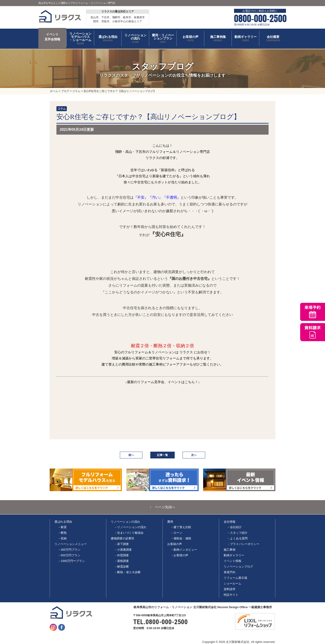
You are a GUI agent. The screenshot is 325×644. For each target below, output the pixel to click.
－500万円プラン (69, 555)
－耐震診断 (122, 567)
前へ (131, 455)
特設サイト (231, 595)
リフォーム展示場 (235, 578)
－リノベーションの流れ (130, 527)
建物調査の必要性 (123, 538)
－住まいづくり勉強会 (129, 533)
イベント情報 (232, 561)
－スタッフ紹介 (237, 533)
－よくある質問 (237, 538)
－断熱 (62, 533)
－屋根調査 (122, 561)
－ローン (176, 533)
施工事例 (230, 550)
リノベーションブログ (238, 567)
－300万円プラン (69, 550)
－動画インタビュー (184, 550)
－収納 (62, 538)
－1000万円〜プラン (71, 561)
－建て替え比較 (181, 527)
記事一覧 (162, 455)
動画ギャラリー (234, 555)
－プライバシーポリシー (243, 544)
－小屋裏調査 (123, 550)
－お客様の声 (179, 555)
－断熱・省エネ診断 (127, 572)
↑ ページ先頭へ (163, 507)
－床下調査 (122, 544)
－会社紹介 (234, 527)
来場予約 (230, 572)
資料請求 (230, 589)
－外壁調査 (122, 555)
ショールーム (232, 583)
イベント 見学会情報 (52, 37)
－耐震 (62, 527)
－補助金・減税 (181, 538)
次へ (194, 455)
